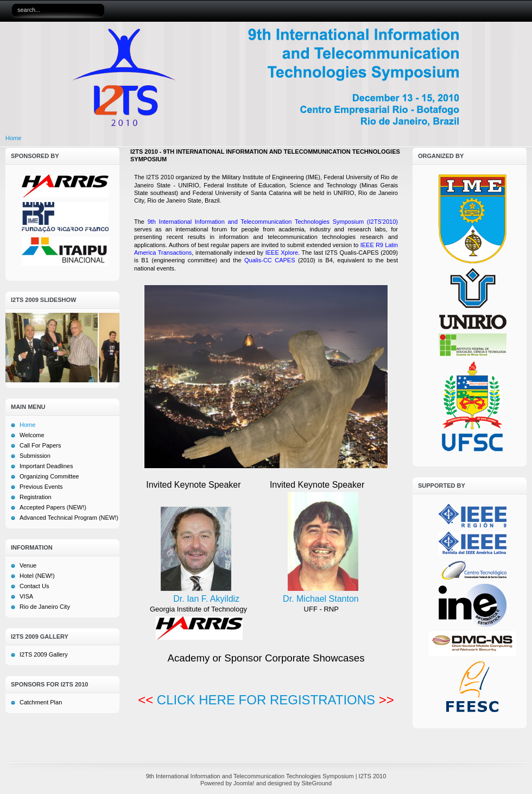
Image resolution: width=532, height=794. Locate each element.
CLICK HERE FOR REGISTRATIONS (266, 700)
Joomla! (244, 783)
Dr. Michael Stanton (321, 599)
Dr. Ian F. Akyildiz (206, 599)
